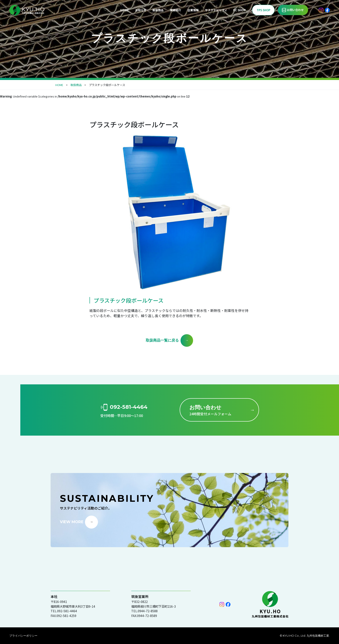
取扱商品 (158, 10)
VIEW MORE (72, 522)
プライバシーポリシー (23, 636)
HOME (125, 10)
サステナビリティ (216, 10)
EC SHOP (240, 10)
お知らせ (141, 10)
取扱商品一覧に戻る (162, 340)
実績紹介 (176, 10)
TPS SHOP (263, 10)
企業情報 (193, 10)
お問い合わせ (295, 10)
